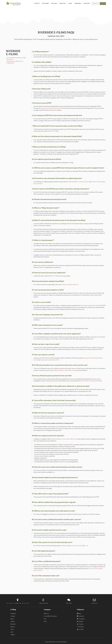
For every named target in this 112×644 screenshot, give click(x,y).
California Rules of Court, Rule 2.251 (64, 370)
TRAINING (78, 3)
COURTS (37, 3)
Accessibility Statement (50, 616)
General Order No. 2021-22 (70, 285)
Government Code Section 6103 (90, 305)
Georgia (13, 616)
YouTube (80, 629)
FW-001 (100, 337)
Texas (12, 629)
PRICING (54, 3)
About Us (46, 613)
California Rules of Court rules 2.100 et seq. (64, 439)
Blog (79, 613)
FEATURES (45, 3)
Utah (12, 632)
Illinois (12, 619)
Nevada (13, 627)
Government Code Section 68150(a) (91, 381)
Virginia (13, 635)
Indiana (13, 621)
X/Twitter (80, 627)
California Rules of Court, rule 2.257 (78, 182)
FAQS (70, 3)
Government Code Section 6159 (50, 360)
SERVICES (63, 3)
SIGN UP (95, 3)
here (53, 472)
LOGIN (103, 3)
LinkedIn (80, 621)
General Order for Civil (15, 61)
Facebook (80, 616)
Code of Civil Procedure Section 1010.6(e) (53, 108)
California (13, 613)
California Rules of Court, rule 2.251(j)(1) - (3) (75, 546)
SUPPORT (87, 3)
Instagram (81, 619)
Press (45, 621)
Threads (80, 624)
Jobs (45, 619)
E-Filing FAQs (10, 63)
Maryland (13, 624)
